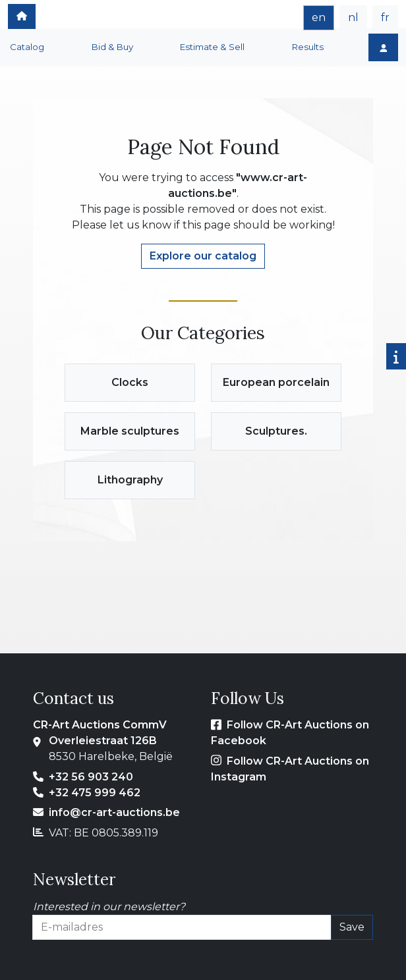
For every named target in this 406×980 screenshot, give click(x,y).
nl (353, 17)
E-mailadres (64, 947)
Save (352, 927)
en (319, 17)
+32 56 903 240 (91, 777)
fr (385, 17)
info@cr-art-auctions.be (114, 812)
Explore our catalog (203, 256)
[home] (22, 16)
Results (308, 47)
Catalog (27, 47)
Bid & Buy (112, 47)
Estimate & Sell (212, 47)
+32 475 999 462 (95, 793)
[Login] (383, 47)
